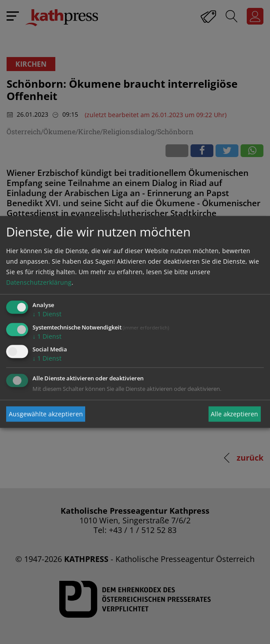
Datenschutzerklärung (39, 282)
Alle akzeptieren (234, 414)
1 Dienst (47, 314)
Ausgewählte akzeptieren (46, 414)
